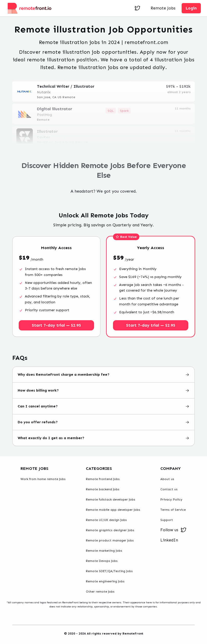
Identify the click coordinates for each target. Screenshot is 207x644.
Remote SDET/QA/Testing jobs (109, 571)
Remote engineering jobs (105, 581)
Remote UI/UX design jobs (106, 520)
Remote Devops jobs (102, 561)
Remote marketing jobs (104, 551)
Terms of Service (173, 510)
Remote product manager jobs (110, 540)
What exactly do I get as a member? (103, 438)
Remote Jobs (163, 8)
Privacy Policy (171, 499)
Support (167, 520)
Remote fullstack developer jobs (111, 499)
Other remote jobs (100, 592)
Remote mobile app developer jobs (113, 510)
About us (167, 479)
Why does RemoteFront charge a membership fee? (103, 375)
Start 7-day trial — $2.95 (56, 325)
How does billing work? (103, 390)
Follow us (173, 530)
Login (191, 8)
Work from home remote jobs (43, 479)
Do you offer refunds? (103, 422)
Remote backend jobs (103, 489)
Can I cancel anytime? (103, 406)
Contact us (169, 489)
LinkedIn (169, 540)
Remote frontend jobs (103, 479)
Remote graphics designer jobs (110, 530)
